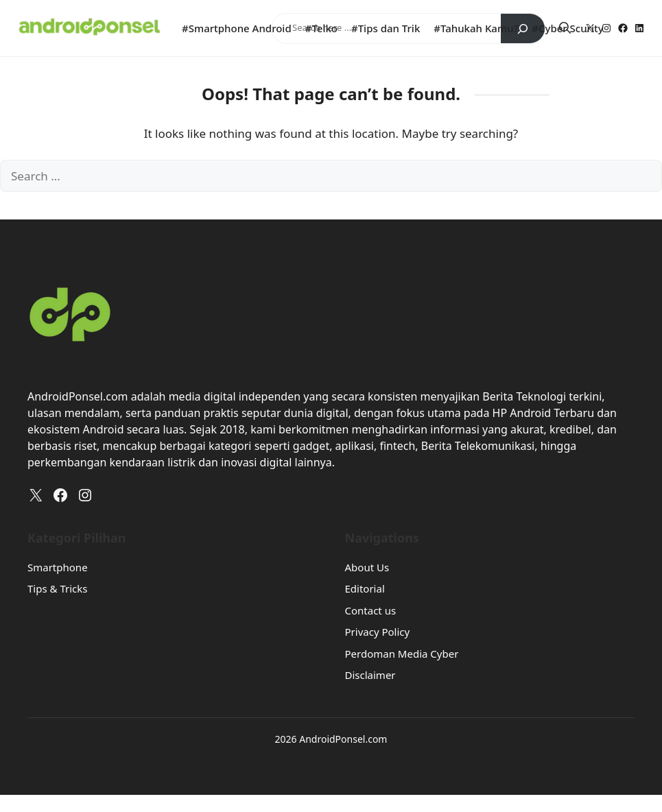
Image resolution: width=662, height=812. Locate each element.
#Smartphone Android (237, 28)
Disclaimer (370, 675)
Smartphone (58, 567)
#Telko (321, 28)
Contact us (371, 610)
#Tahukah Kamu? (476, 28)
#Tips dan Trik (386, 28)
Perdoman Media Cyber (402, 654)
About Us (367, 567)
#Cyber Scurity (567, 28)
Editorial (365, 588)
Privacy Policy (378, 632)
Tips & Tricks (57, 588)
